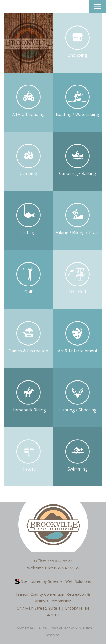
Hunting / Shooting (78, 397)
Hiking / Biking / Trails (78, 219)
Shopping (78, 42)
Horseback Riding (29, 397)
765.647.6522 (60, 561)
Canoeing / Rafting (78, 160)
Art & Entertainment (78, 338)
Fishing (29, 219)
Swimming (78, 456)
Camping (29, 160)
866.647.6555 (67, 568)
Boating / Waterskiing (78, 101)
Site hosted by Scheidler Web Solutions (53, 581)
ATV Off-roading (28, 101)
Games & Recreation (28, 338)
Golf (29, 278)
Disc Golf (78, 278)
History (29, 456)
